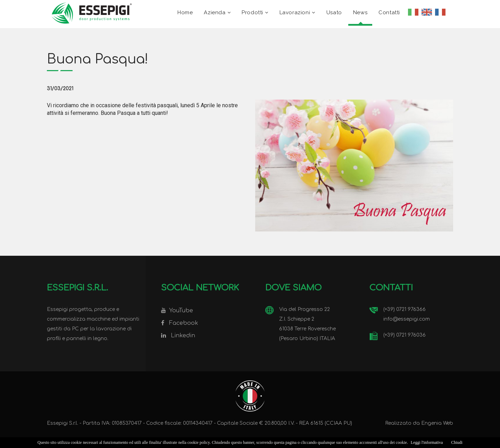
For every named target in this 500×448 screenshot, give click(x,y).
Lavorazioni (295, 12)
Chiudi (457, 442)
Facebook (184, 323)
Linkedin (183, 336)
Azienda (215, 12)
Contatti (389, 12)
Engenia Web (437, 423)
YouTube (181, 311)
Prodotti (252, 12)
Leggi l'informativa (427, 442)
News (360, 12)
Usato (334, 12)
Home (185, 12)
